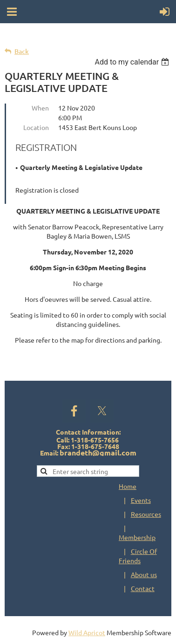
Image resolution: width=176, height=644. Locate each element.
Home (128, 486)
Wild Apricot (87, 632)
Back (22, 51)
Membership (137, 537)
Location (36, 127)
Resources (146, 514)
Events (141, 500)
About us (144, 574)
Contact (143, 588)
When (40, 108)
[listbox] (133, 62)
